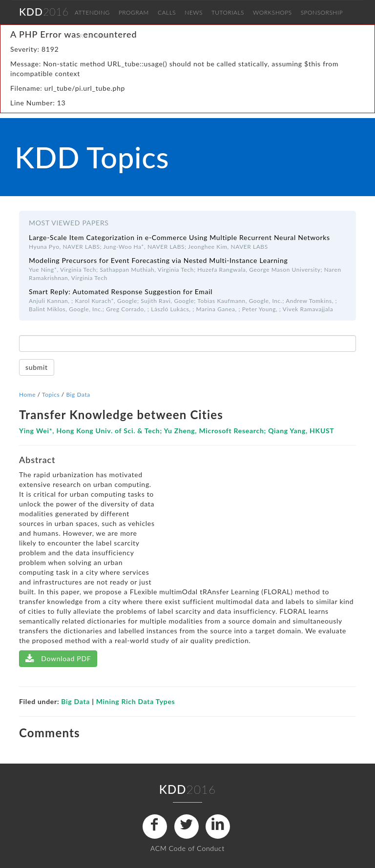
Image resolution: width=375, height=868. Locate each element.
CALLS (167, 12)
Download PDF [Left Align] (58, 658)
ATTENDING (92, 12)
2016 (44, 11)
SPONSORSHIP (322, 12)
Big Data (78, 394)
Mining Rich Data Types (136, 701)
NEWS (194, 12)
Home (27, 394)
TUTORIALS (228, 12)
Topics (51, 394)
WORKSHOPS (272, 12)
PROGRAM (134, 12)
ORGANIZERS (94, 36)
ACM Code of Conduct (187, 848)
